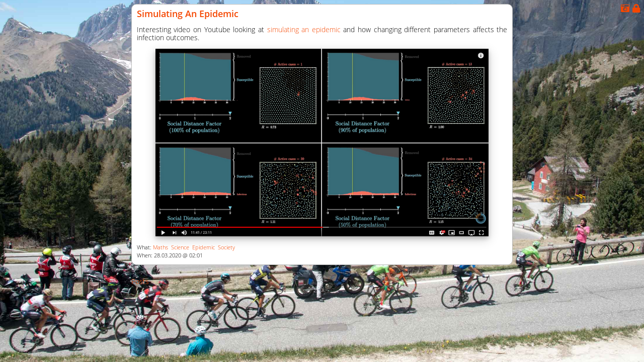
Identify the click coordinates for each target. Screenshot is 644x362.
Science (180, 247)
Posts (140, 281)
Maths (160, 247)
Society (226, 247)
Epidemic (204, 247)
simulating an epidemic (304, 29)
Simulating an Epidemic (188, 14)
